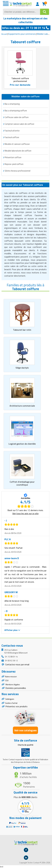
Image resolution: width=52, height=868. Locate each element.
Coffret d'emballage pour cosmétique (22, 483)
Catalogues (10, 699)
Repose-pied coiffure (14, 164)
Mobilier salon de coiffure (26, 96)
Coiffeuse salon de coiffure (17, 117)
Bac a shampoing (12, 104)
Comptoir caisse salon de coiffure (19, 124)
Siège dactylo (22, 368)
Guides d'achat (11, 703)
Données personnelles (16, 688)
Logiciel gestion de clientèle (22, 444)
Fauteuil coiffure (12, 137)
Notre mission (11, 676)
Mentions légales (12, 684)
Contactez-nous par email (17, 664)
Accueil (4, 34)
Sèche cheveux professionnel (17, 171)
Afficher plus (12, 630)
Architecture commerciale (22, 406)
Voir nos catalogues (25, 730)
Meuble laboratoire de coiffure (18, 151)
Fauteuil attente (12, 131)
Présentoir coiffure (13, 157)
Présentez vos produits (16, 706)
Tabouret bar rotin (22, 330)
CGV (7, 680)
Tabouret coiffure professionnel (20, 80)
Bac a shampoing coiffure (16, 111)
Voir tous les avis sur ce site (25, 513)
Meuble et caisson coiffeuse (17, 144)
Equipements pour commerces (22, 34)
